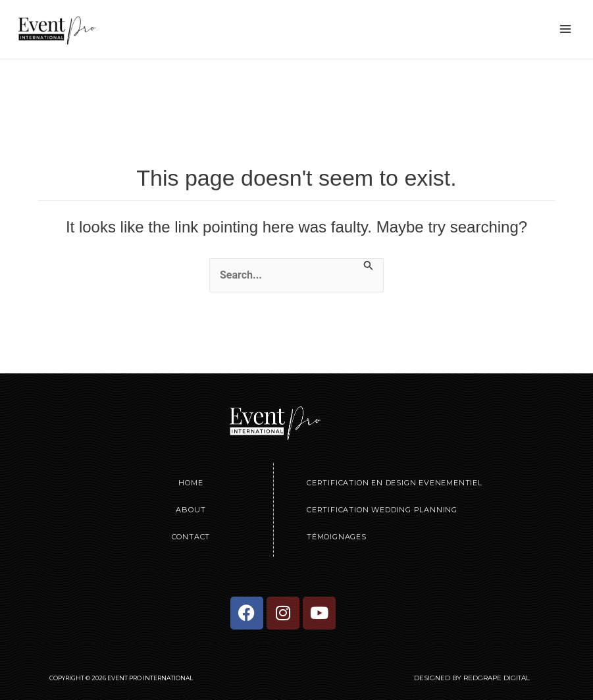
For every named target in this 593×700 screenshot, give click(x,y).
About (191, 510)
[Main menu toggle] (565, 29)
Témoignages (337, 537)
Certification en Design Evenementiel (395, 483)
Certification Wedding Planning (382, 510)
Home (191, 483)
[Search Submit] (369, 265)
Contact (191, 537)
